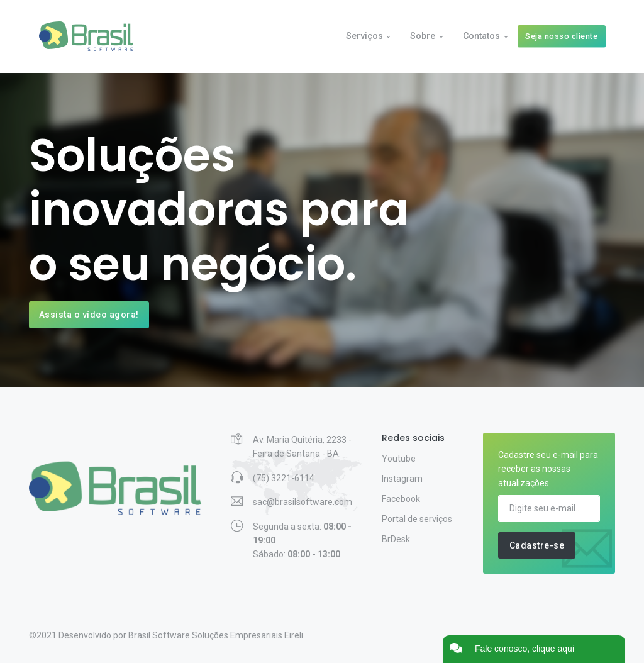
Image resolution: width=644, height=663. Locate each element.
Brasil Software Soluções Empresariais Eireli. (217, 635)
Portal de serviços (417, 519)
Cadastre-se (537, 545)
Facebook (401, 499)
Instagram (402, 479)
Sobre (423, 36)
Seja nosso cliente (561, 36)
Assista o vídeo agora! (89, 315)
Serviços (364, 36)
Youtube (399, 459)
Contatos (481, 36)
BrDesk (396, 539)
